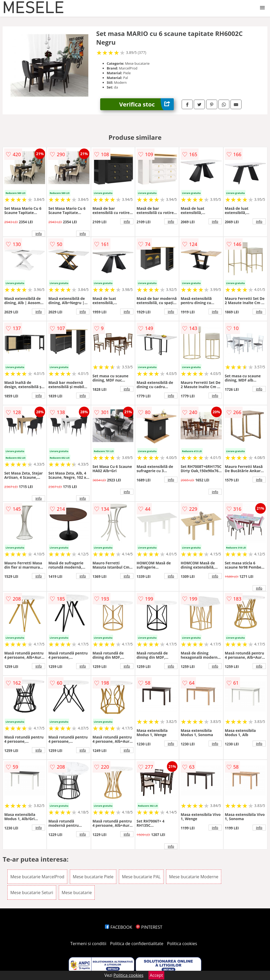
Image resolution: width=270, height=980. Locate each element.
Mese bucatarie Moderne (194, 877)
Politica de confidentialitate (137, 944)
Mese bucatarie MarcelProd (37, 877)
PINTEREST (149, 927)
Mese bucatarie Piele (93, 877)
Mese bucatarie (77, 893)
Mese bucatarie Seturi (32, 893)
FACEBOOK (119, 927)
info (38, 234)
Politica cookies (182, 944)
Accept (156, 975)
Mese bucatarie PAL (141, 877)
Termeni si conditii (88, 944)
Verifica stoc (146, 104)
